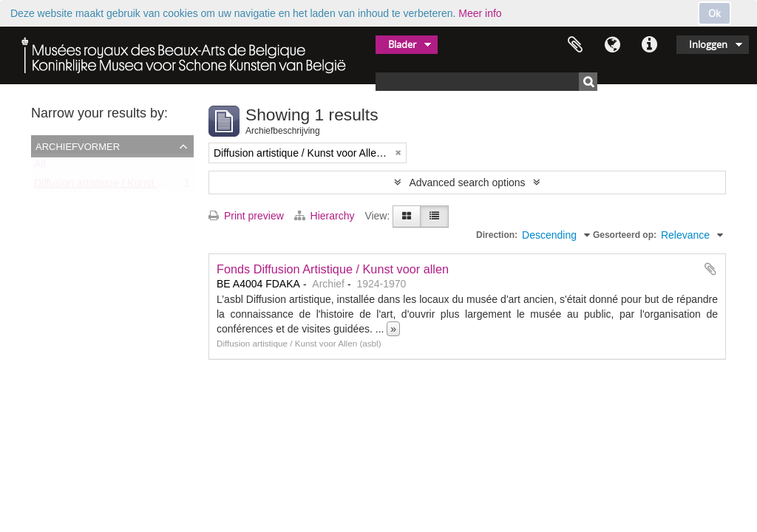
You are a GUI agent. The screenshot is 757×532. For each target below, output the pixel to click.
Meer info (480, 13)
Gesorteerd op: (625, 235)
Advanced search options (467, 183)
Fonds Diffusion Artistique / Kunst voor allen (333, 269)
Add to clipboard (710, 269)
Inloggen (708, 44)
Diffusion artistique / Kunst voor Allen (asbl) (133, 186)
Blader (402, 44)
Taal (612, 45)
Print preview (246, 216)
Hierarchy (326, 216)
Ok (714, 13)
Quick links (649, 45)
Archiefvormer (78, 146)
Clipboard (575, 45)
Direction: (497, 235)
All (40, 167)
